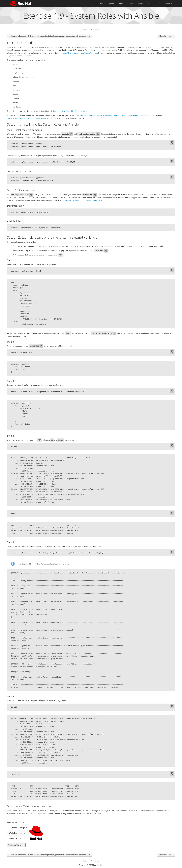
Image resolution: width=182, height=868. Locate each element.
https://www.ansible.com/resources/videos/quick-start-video (31, 118)
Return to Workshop (91, 30)
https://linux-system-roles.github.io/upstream (80, 53)
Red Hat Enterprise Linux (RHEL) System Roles (69, 111)
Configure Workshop (16, 845)
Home (103, 3)
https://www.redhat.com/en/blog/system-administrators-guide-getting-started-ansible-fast (109, 115)
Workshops (144, 3)
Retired (169, 3)
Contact (121, 3)
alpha (157, 3)
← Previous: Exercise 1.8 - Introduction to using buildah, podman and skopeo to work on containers (50, 36)
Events (131, 3)
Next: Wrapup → (166, 36)
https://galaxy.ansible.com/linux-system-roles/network (83, 200)
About (112, 3)
